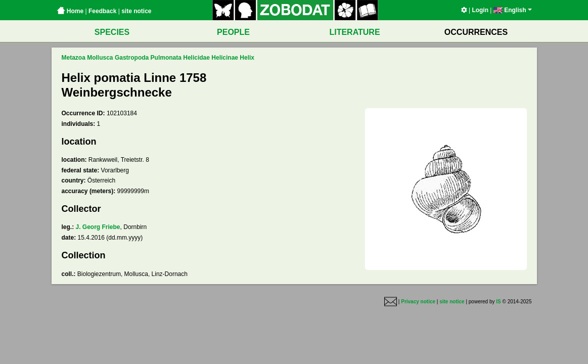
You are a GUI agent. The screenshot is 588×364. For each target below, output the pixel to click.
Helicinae (225, 58)
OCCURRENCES (476, 32)
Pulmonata (166, 58)
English (513, 10)
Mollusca (100, 58)
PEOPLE (233, 32)
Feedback (102, 11)
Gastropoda (132, 58)
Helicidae (196, 58)
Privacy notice (418, 302)
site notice (136, 11)
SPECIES (112, 32)
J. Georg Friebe (98, 227)
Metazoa (74, 58)
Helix (247, 58)
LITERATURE (354, 32)
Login (480, 10)
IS (498, 302)
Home (70, 11)
